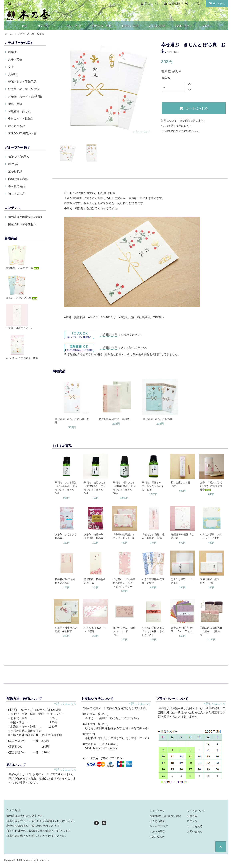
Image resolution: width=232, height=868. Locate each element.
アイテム (216, 3)
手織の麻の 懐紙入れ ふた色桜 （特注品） (212, 631)
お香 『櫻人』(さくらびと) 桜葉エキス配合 (211, 486)
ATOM (161, 837)
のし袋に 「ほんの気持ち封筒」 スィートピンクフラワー (124, 583)
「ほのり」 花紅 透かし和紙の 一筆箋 (153, 536)
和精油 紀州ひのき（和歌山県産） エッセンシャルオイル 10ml (124, 488)
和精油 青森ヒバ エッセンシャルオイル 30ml (153, 486)
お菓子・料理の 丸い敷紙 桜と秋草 (66, 630)
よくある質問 (157, 26)
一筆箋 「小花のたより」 (19, 328)
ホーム (9, 34)
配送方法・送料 (102, 26)
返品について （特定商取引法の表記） (184, 121)
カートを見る (195, 826)
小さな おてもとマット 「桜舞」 (95, 630)
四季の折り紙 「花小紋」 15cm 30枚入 (182, 630)
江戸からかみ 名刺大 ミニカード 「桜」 (124, 631)
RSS (152, 837)
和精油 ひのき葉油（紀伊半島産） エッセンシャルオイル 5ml (66, 488)
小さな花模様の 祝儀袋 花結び (153, 581)
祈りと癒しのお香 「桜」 (182, 484)
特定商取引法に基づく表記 (165, 816)
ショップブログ (159, 826)
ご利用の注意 (109, 335)
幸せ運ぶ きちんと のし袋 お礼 (72, 421)
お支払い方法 (130, 26)
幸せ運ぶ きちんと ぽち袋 (158, 419)
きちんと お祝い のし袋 (22, 298)
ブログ (206, 26)
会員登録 (174, 3)
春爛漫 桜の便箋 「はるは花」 (182, 536)
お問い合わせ (184, 26)
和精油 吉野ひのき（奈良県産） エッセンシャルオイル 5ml (95, 488)
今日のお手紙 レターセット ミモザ (211, 536)
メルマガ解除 (157, 831)
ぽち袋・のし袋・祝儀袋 (31, 34)
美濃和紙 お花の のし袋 (23, 268)
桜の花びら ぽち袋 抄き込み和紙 (66, 581)
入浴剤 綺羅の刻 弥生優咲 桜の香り (95, 536)
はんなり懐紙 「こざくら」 (182, 581)
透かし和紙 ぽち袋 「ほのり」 (115, 419)
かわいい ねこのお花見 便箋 (22, 358)
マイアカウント (196, 811)
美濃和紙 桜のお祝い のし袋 (95, 581)
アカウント (152, 3)
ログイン (195, 3)
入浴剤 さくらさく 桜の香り (67, 536)
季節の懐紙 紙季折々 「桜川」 (210, 581)
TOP (24, 26)
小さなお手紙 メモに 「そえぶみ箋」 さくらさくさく (153, 631)
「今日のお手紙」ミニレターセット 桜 (124, 536)
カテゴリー (47, 26)
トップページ (157, 811)
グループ (74, 26)
